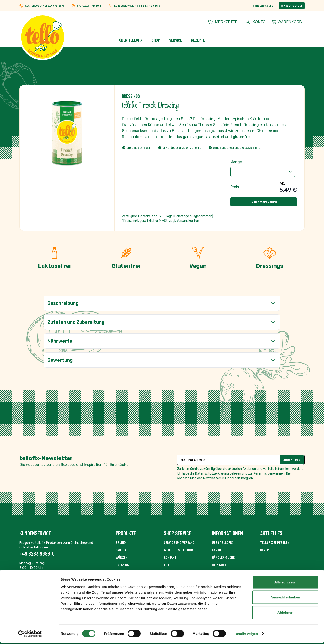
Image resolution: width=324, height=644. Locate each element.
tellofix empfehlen (275, 542)
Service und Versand (179, 542)
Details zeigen (246, 635)
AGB (167, 565)
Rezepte (198, 40)
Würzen (121, 557)
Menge (236, 162)
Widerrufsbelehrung (180, 550)
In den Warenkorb (264, 202)
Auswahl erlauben (285, 599)
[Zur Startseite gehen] (43, 22)
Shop (156, 40)
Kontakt (170, 557)
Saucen (121, 550)
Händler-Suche (263, 5)
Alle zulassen (285, 583)
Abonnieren (292, 460)
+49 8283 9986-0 (37, 553)
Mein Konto (220, 565)
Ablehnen (285, 614)
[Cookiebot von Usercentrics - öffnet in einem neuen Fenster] (30, 635)
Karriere (219, 550)
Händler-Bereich (292, 5)
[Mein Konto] (255, 22)
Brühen (121, 542)
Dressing (122, 565)
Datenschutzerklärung (212, 473)
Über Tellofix (131, 40)
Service (176, 40)
